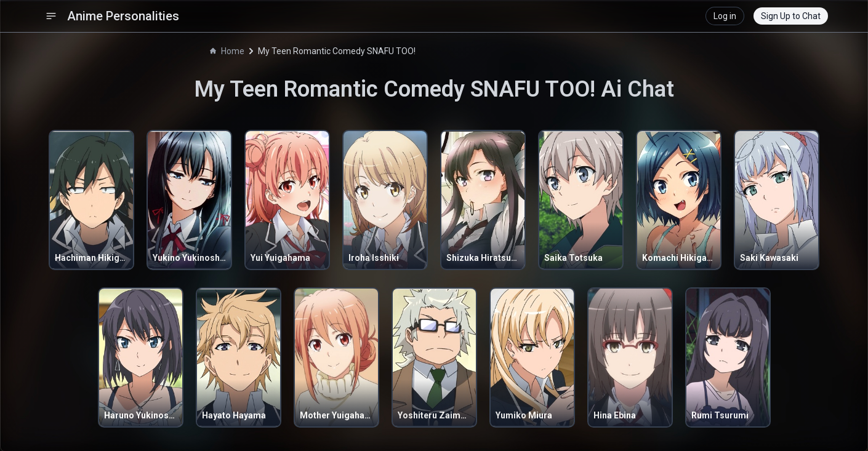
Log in (725, 16)
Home (227, 51)
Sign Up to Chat (791, 16)
